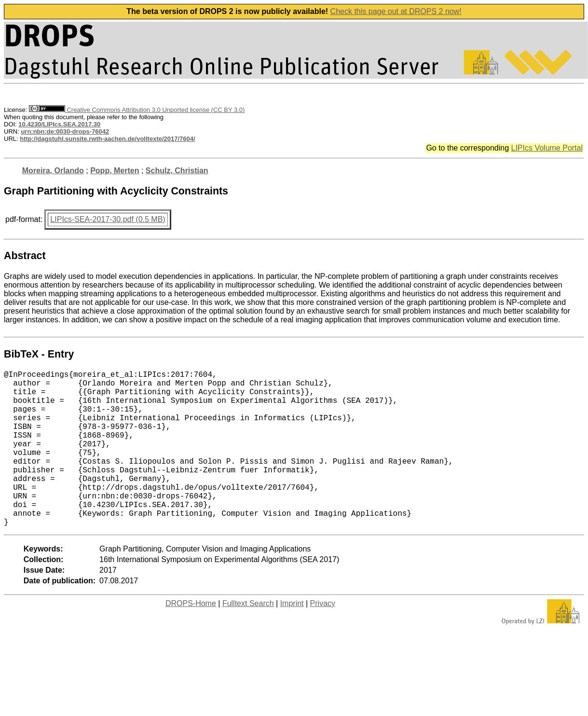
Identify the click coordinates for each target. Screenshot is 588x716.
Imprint (292, 638)
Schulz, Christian (177, 171)
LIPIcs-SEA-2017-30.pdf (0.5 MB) (108, 219)
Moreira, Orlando (53, 171)
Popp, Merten (115, 171)
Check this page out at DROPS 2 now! (396, 11)
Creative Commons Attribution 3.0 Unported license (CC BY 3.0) (137, 110)
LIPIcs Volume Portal (547, 148)
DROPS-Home (191, 638)
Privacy (323, 638)
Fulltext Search (248, 638)
